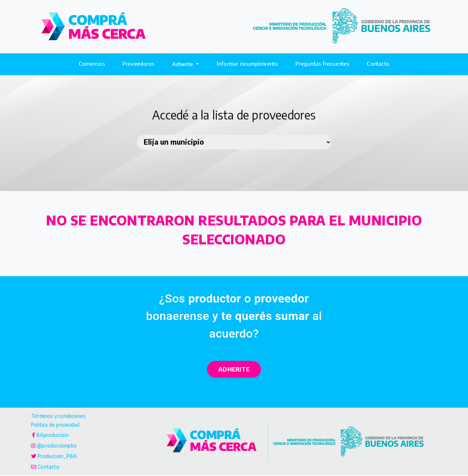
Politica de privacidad (58, 425)
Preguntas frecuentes (322, 64)
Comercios (92, 64)
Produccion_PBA (59, 457)
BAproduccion (54, 435)
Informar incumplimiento (248, 64)
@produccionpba (58, 446)
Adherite (183, 64)
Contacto (378, 64)
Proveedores (138, 64)
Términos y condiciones (61, 416)
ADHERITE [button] (234, 369)
